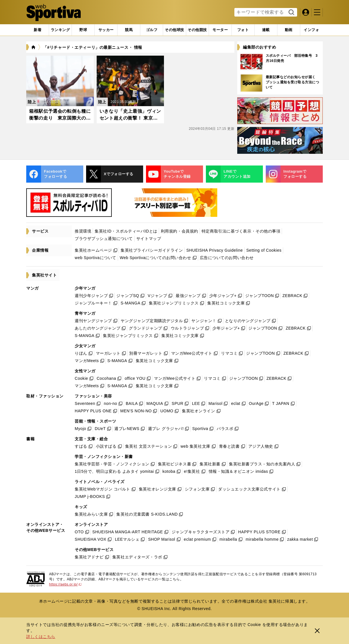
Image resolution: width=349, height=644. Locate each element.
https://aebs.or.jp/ (65, 584)
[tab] (83, 30)
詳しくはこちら (41, 637)
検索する (291, 13)
